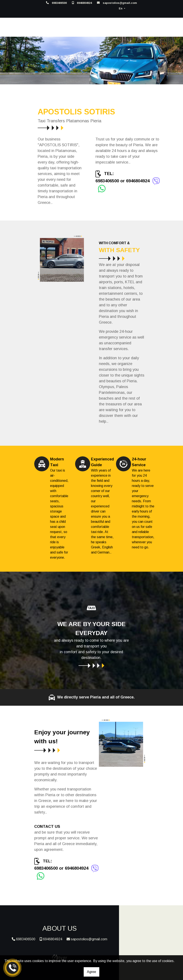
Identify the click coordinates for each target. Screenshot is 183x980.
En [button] (121, 8)
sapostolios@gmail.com (120, 3)
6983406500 (59, 3)
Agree (91, 972)
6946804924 (84, 3)
